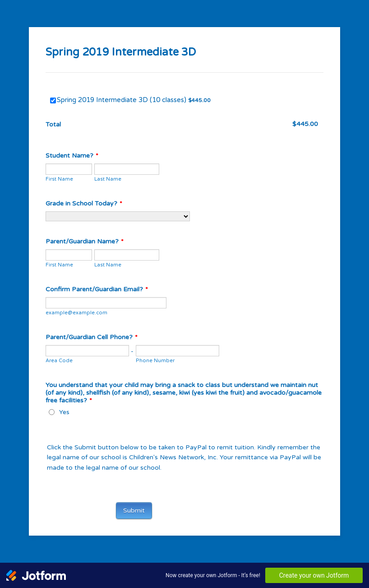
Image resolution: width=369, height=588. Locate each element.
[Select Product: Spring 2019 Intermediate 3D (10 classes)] (53, 100)
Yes (64, 412)
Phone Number (155, 361)
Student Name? (72, 156)
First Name (59, 179)
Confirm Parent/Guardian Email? (97, 289)
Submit (134, 511)
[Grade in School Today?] (118, 216)
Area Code (59, 361)
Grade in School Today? (84, 203)
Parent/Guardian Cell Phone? (92, 337)
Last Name (108, 179)
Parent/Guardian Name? (85, 241)
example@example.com (76, 313)
